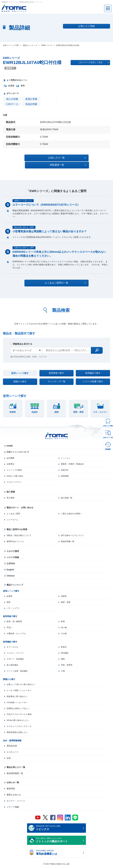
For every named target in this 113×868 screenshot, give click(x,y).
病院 (63, 658)
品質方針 (65, 467)
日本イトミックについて (18, 448)
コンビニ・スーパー (16, 652)
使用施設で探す (93, 367)
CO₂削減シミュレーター (18, 703)
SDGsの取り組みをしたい (19, 721)
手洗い (10, 626)
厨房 (9, 600)
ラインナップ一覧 (56, 377)
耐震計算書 (31, 99)
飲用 (63, 620)
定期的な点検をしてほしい (19, 709)
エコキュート (13, 753)
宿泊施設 (65, 652)
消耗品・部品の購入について (20, 533)
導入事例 (11, 495)
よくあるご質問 (14, 511)
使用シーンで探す (20, 367)
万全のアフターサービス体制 (20, 715)
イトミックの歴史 (15, 467)
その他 (64, 632)
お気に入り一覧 (108, 438)
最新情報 (11, 790)
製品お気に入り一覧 (16, 768)
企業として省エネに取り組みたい (22, 684)
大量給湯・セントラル (17, 632)
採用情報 (65, 473)
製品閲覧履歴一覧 (15, 774)
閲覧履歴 (108, 449)
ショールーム (13, 517)
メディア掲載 (13, 808)
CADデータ (12, 104)
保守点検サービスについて (73, 533)
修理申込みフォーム (16, 539)
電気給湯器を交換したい (18, 733)
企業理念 (11, 461)
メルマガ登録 (13, 555)
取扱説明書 (31, 104)
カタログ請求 (13, 549)
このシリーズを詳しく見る (93, 62)
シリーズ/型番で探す (93, 377)
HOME (10, 442)
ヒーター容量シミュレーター (20, 690)
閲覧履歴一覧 (82, 158)
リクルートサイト (15, 479)
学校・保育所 (67, 664)
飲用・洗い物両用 (15, 620)
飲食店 (64, 646)
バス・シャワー (14, 606)
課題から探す (20, 377)
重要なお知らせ (14, 796)
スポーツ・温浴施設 (16, 658)
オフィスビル (13, 646)
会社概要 (11, 455)
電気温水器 (12, 747)
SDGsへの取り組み (16, 473)
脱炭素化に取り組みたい (18, 696)
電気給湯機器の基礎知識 (59, 854)
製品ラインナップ (15, 583)
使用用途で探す (56, 367)
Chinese (11, 574)
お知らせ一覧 (13, 784)
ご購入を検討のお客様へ (72, 511)
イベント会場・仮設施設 (18, 671)
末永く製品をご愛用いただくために (59, 842)
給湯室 (10, 594)
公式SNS (11, 561)
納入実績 (11, 489)
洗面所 (64, 594)
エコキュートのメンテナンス (20, 727)
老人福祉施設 (13, 664)
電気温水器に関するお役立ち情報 (59, 829)
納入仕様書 (12, 99)
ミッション (66, 455)
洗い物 (64, 626)
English (10, 568)
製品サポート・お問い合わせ (20, 505)
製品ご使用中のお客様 (17, 527)
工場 (63, 671)
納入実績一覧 (67, 495)
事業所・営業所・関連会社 (73, 461)
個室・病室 (66, 600)
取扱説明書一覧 (68, 539)
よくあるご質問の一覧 (59, 276)
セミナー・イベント (16, 802)
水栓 (9, 759)
